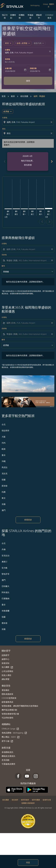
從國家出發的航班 (28, 803)
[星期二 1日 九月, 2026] (49, 209)
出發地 (7, 50)
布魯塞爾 (6, 611)
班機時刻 (13, 16)
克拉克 (5, 473)
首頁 (4, 96)
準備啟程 (30, 16)
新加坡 (5, 486)
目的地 (7, 59)
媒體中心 (6, 659)
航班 (13, 96)
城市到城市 (25, 800)
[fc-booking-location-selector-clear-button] (50, 51)
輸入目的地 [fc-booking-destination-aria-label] (10, 62)
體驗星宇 (39, 16)
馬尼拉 (5, 467)
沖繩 (4, 461)
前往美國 (24, 96)
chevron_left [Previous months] (4, 161)
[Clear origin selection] (52, 122)
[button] (23, 43)
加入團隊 (7, 667)
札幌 (4, 492)
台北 (4, 424)
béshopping (35, 5)
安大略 (5, 568)
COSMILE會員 (49, 16)
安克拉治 (6, 556)
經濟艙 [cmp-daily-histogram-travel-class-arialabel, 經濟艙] (6, 111)
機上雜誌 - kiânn (11, 737)
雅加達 (5, 623)
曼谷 (4, 455)
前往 (4, 129)
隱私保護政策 (7, 694)
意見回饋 (6, 760)
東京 (4, 498)
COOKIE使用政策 (9, 698)
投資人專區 (6, 675)
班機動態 (22, 16)
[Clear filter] (52, 249)
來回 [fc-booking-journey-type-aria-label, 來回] (7, 43)
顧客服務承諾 (7, 702)
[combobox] (28, 122)
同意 (28, 862)
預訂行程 (5, 16)
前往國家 (6, 800)
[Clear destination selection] (52, 133)
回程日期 (33, 68)
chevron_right (49, 222)
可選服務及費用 (8, 764)
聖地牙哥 (6, 574)
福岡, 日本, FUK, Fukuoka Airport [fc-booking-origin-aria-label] (19, 53)
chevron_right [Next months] (52, 161)
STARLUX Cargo (10, 729)
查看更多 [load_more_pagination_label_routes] (28, 520)
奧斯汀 (5, 562)
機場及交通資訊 (8, 756)
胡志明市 (6, 431)
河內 (4, 443)
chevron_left (42, 222)
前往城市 (15, 800)
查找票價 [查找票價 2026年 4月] (28, 165)
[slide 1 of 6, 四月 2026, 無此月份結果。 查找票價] (28, 162)
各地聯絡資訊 (7, 752)
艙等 (3, 266)
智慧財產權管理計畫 (10, 714)
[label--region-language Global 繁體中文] (49, 5)
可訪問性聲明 (7, 718)
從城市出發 (47, 800)
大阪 (4, 437)
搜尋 (28, 81)
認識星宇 (6, 655)
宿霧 (4, 480)
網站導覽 (6, 679)
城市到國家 (36, 800)
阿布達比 (6, 592)
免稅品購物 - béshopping (14, 733)
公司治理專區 (7, 671)
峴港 (4, 449)
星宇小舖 (7, 741)
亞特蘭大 (6, 586)
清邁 (4, 504)
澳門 (4, 510)
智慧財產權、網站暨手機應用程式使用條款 (20, 706)
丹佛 (4, 549)
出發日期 (8, 68)
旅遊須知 (6, 663)
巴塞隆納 (6, 598)
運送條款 (6, 690)
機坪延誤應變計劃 (9, 710)
